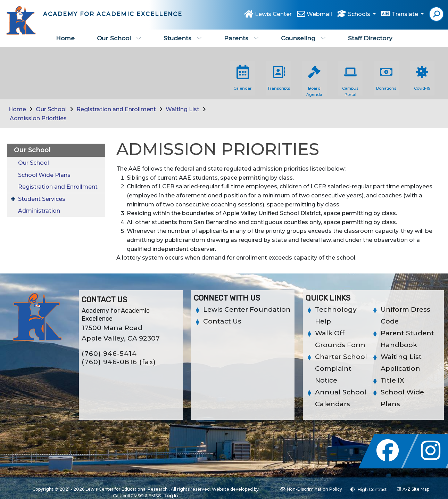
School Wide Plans (44, 175)
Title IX (392, 380)
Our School (119, 38)
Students (183, 38)
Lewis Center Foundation (247, 309)
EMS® (155, 496)
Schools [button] (360, 14)
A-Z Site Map (413, 489)
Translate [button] (406, 14)
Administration (39, 211)
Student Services (42, 199)
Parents (241, 38)
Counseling (303, 38)
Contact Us (222, 321)
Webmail (319, 14)
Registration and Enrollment (116, 109)
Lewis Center (273, 14)
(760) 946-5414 (109, 354)
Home (65, 38)
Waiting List (182, 109)
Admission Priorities (38, 118)
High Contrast (372, 489)
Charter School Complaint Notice (341, 369)
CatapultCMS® (128, 496)
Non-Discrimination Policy (311, 489)
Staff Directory (370, 38)
